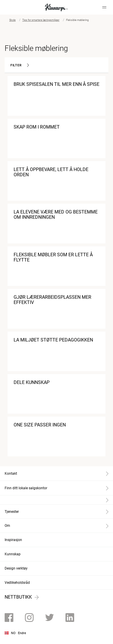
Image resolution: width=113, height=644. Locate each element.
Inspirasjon (13, 540)
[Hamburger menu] (104, 7)
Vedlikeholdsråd (17, 583)
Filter (20, 65)
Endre (22, 633)
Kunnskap (13, 554)
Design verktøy (16, 568)
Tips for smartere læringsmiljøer (41, 20)
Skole (12, 20)
